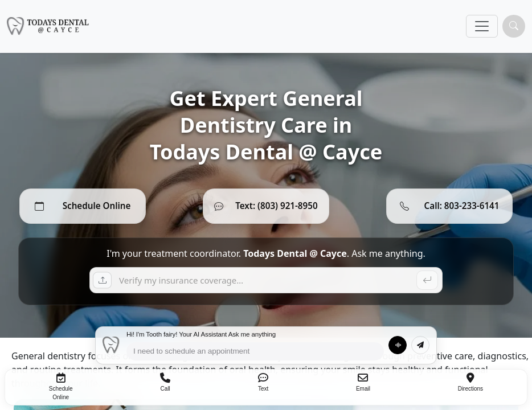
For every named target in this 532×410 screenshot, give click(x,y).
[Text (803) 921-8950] (266, 206)
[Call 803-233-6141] (449, 206)
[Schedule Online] (83, 206)
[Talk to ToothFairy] (398, 345)
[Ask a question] (266, 280)
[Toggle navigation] (482, 26)
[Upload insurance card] (104, 280)
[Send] (427, 280)
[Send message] (420, 345)
